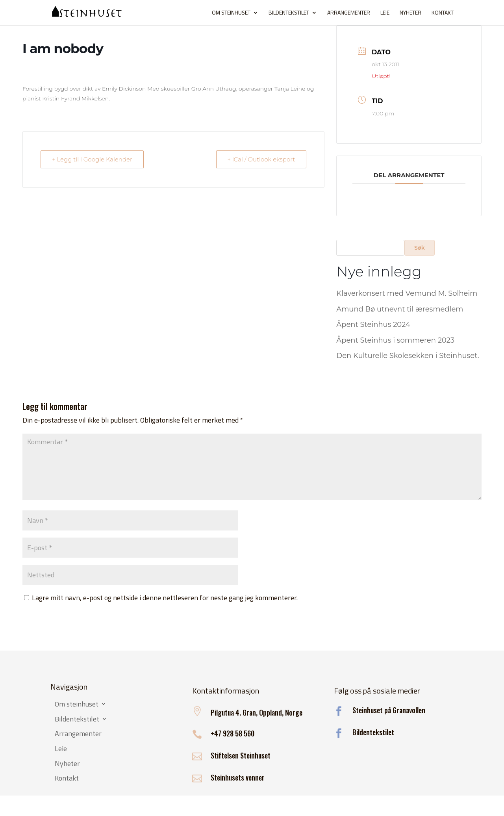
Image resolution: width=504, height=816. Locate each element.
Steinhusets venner (238, 777)
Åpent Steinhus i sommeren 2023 (395, 340)
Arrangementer (349, 13)
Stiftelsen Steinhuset (241, 755)
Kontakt (443, 13)
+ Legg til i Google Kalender (92, 159)
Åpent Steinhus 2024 (373, 325)
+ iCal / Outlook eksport (261, 159)
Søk (420, 248)
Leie (385, 13)
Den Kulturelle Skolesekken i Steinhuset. (408, 356)
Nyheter (410, 13)
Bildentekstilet (289, 13)
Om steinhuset (231, 13)
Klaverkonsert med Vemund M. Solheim (407, 293)
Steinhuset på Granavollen (389, 710)
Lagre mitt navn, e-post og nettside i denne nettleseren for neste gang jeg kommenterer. (165, 598)
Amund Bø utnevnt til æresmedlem (400, 309)
